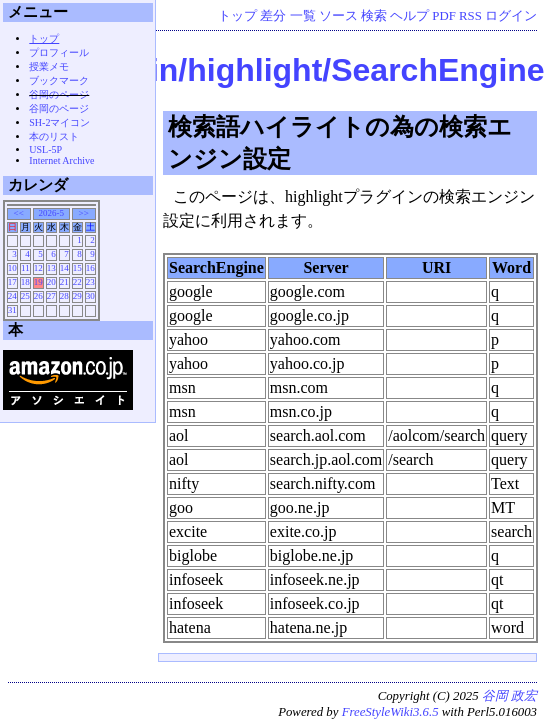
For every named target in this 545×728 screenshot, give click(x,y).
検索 (374, 16)
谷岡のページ (59, 94)
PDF (443, 16)
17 (12, 282)
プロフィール (59, 52)
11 (25, 268)
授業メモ (49, 66)
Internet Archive (61, 160)
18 (25, 282)
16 (90, 268)
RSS (470, 16)
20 (51, 282)
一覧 (303, 16)
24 (12, 296)
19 (38, 282)
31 (12, 310)
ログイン (511, 16)
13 (51, 268)
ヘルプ (409, 16)
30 (90, 296)
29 (77, 296)
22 (77, 282)
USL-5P (45, 149)
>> (84, 213)
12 (38, 268)
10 (12, 268)
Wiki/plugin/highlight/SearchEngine (276, 70)
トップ (237, 16)
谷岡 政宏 (509, 696)
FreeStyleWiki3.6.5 (390, 712)
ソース (338, 16)
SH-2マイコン (59, 122)
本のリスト (54, 136)
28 (64, 296)
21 (64, 282)
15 (77, 268)
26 (38, 296)
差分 (273, 16)
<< (19, 213)
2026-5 (51, 213)
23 (90, 282)
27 (51, 296)
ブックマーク (59, 80)
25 (25, 296)
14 (64, 268)
